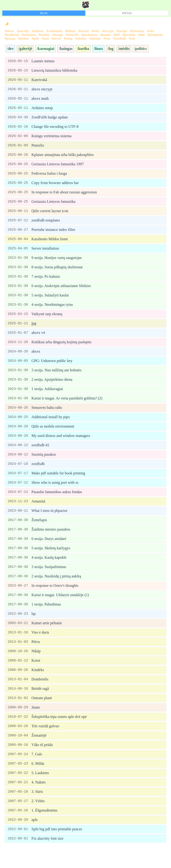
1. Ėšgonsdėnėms (44, 829)
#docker (84, 31)
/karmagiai (46, 49)
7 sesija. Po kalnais (46, 282)
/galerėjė (25, 49)
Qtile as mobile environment (53, 436)
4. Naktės (38, 800)
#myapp (58, 35)
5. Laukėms (40, 791)
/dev (10, 49)
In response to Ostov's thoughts (55, 599)
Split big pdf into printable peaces (57, 848)
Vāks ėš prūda (42, 762)
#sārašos (81, 39)
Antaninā (38, 512)
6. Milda (38, 781)
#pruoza (10, 39)
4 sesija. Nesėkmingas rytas (52, 311)
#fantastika (137, 31)
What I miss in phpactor (49, 522)
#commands (54, 31)
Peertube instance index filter (53, 234)
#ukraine (95, 39)
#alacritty (23, 31)
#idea (151, 31)
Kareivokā (39, 80)
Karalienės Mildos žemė (50, 244)
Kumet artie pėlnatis (47, 637)
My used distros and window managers (61, 445)
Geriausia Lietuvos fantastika (53, 205)
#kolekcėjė (12, 35)
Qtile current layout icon (50, 215)
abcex (36, 359)
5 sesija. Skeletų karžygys (51, 560)
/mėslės (124, 49)
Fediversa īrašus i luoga (49, 176)
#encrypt (108, 31)
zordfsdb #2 (40, 455)
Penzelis (38, 148)
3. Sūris (37, 810)
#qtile (35, 39)
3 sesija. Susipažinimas (49, 580)
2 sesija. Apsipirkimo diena (52, 388)
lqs (34, 628)
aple (35, 839)
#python (23, 39)
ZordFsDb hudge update (50, 119)
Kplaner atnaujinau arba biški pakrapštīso (63, 157)
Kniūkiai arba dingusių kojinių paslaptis (61, 349)
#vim (107, 39)
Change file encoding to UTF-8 (55, 128)
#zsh (132, 39)
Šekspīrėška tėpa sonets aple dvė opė (59, 733)
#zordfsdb (120, 39)
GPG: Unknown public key (52, 368)
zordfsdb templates (46, 224)
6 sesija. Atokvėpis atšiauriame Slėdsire (61, 292)
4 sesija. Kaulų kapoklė (49, 570)
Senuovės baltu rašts (47, 416)
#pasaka (106, 35)
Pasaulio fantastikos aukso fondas (57, 503)
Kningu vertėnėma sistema (51, 138)
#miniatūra (29, 35)
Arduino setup (42, 109)
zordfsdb (38, 474)
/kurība (83, 49)
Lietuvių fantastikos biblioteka (54, 71)
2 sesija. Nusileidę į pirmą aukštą (56, 589)
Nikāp (36, 666)
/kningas (66, 49)
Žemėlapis (39, 532)
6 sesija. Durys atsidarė (49, 551)
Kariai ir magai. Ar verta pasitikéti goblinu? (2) (67, 407)
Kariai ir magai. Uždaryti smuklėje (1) (60, 608)
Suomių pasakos (44, 464)
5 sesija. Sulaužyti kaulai (50, 301)
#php (141, 35)
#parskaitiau (89, 35)
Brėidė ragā (40, 704)
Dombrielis (40, 695)
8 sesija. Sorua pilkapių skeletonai (57, 272)
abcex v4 (38, 340)
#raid (45, 39)
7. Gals (37, 772)
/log (110, 49)
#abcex (9, 31)
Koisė (36, 676)
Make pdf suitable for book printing (58, 484)
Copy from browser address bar (55, 186)
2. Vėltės (38, 820)
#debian (70, 31)
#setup (68, 39)
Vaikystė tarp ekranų (47, 320)
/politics (140, 49)
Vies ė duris (40, 647)
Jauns (36, 724)
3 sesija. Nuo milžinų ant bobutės (56, 378)
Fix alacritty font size (47, 858)
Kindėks (38, 685)
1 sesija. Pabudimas (46, 618)
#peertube (129, 35)
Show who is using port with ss (55, 493)
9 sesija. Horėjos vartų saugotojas (57, 263)
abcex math (40, 100)
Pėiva (36, 656)
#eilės (95, 31)
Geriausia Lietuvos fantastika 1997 (58, 167)
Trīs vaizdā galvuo (45, 743)
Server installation (45, 253)
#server (56, 39)
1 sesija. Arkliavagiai (47, 397)
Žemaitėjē (39, 752)
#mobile (44, 35)
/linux (98, 49)
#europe (122, 31)
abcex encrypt (42, 90)
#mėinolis (72, 35)
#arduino (38, 31)
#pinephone (155, 35)
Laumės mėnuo (43, 61)
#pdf (117, 35)
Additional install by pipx (51, 426)
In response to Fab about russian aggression (64, 196)
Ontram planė (42, 714)
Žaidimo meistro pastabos (51, 541)
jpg (34, 330)
